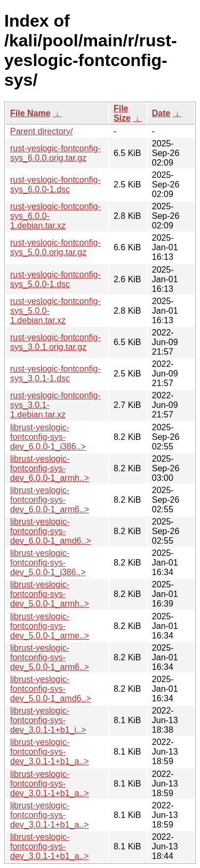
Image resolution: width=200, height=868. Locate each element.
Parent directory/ (41, 131)
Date (161, 113)
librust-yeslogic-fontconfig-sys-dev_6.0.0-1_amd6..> (51, 531)
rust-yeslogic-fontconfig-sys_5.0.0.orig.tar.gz (55, 247)
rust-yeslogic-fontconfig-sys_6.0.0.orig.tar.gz (55, 153)
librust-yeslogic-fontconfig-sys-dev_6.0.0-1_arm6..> (50, 500)
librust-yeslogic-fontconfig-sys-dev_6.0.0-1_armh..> (50, 468)
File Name (30, 113)
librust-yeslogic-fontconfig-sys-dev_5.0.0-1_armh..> (50, 594)
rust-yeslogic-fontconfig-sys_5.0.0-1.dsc (55, 279)
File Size (122, 113)
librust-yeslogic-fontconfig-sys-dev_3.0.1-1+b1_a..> (50, 752)
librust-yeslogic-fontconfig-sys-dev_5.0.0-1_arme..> (50, 626)
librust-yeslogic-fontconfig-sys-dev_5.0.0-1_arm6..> (50, 657)
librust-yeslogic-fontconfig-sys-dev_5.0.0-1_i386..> (48, 563)
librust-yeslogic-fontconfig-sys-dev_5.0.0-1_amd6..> (51, 689)
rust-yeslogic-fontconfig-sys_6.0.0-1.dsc (55, 185)
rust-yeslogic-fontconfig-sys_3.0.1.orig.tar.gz (55, 342)
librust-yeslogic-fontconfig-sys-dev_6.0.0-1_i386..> (48, 437)
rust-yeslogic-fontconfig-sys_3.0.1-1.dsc (55, 374)
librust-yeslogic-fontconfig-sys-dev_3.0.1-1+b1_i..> (48, 720)
